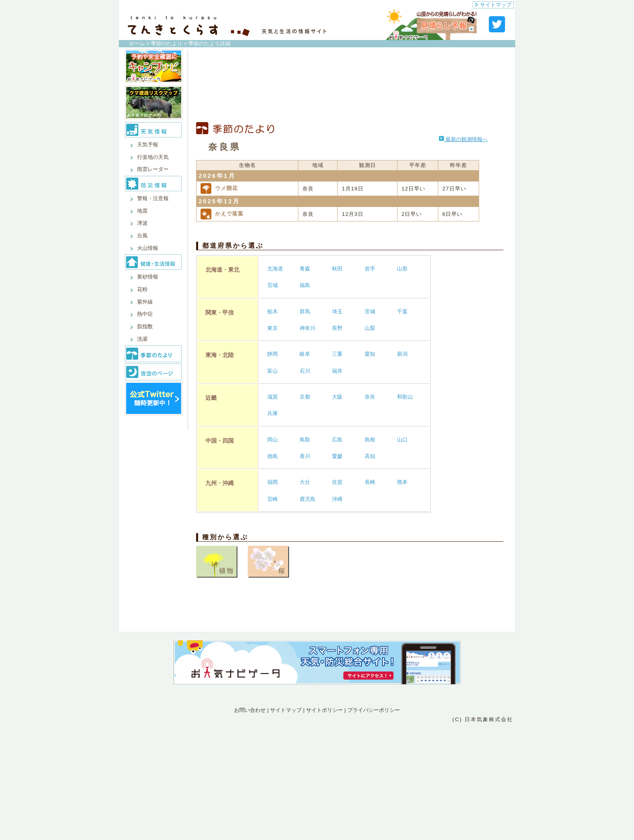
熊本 (402, 482)
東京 (273, 328)
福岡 (273, 482)
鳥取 (305, 440)
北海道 (275, 269)
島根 (370, 440)
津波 (142, 223)
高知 (370, 456)
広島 (337, 440)
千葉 (402, 311)
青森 (305, 269)
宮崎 (273, 499)
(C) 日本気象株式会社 (483, 719)
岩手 (370, 269)
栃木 (273, 311)
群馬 (305, 311)
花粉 (142, 289)
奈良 (370, 397)
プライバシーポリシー (374, 710)
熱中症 (145, 314)
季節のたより (167, 43)
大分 (305, 482)
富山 (273, 371)
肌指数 (145, 326)
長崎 (370, 482)
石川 (305, 371)
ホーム (137, 43)
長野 (337, 328)
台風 (142, 235)
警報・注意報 (153, 198)
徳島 (273, 456)
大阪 (337, 397)
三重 (337, 354)
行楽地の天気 (153, 157)
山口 (402, 440)
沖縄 (337, 499)
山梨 (370, 328)
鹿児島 (307, 499)
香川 (305, 456)
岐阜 (305, 354)
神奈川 (307, 328)
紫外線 (145, 302)
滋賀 (273, 397)
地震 (142, 211)
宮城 (273, 285)
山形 (402, 269)
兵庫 (273, 413)
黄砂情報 (148, 277)
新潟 (402, 354)
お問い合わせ (250, 710)
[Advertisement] (350, 86)
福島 (305, 285)
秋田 (337, 269)
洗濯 (142, 339)
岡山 (273, 440)
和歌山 (405, 397)
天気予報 (148, 145)
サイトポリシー (324, 710)
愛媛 (337, 456)
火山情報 (148, 248)
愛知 (370, 354)
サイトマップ (493, 5)
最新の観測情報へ (463, 139)
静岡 (273, 354)
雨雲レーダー (153, 169)
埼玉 (337, 311)
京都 (305, 397)
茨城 (370, 311)
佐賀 (337, 482)
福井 (337, 371)
